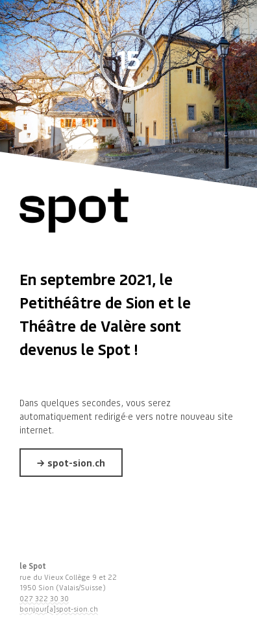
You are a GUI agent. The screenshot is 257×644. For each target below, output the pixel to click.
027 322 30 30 (44, 599)
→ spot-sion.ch (71, 463)
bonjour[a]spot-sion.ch (59, 609)
